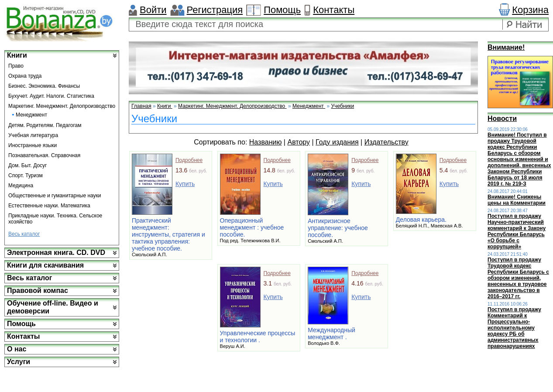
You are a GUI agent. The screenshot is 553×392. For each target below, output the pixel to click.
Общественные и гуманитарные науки (55, 196)
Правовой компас (38, 291)
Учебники (343, 106)
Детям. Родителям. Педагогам (45, 125)
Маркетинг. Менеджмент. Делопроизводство (62, 106)
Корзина (530, 10)
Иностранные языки (33, 145)
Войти (153, 10)
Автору (299, 142)
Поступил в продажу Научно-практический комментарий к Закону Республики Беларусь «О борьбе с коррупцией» (517, 231)
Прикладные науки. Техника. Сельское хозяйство (55, 219)
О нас (17, 349)
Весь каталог (24, 234)
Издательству (386, 142)
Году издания (337, 142)
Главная (141, 106)
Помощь (282, 10)
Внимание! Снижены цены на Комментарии (517, 200)
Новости (502, 119)
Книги (17, 55)
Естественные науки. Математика (49, 206)
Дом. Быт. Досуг (28, 165)
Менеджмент (31, 115)
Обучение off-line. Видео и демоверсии (53, 307)
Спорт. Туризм (26, 175)
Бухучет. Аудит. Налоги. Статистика (51, 96)
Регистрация (215, 10)
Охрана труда (25, 76)
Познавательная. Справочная (44, 155)
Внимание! (506, 47)
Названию (266, 142)
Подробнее (189, 160)
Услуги (19, 362)
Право (16, 66)
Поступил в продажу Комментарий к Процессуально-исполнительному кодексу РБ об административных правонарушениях (514, 328)
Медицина (21, 186)
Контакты (334, 10)
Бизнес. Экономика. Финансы (44, 86)
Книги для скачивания (45, 265)
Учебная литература (33, 135)
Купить (185, 184)
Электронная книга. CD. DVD (56, 253)
